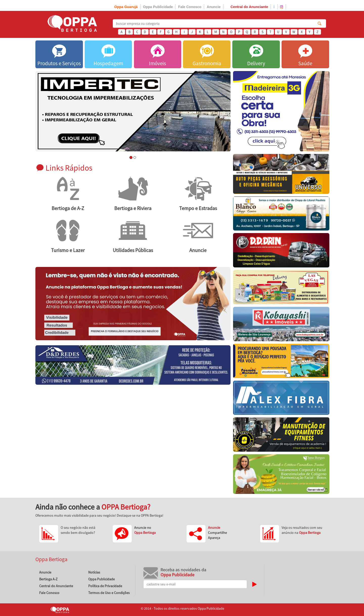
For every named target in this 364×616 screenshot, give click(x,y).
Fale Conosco (190, 7)
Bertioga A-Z (48, 579)
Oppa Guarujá (126, 7)
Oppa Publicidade (158, 7)
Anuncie (214, 7)
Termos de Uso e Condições (109, 593)
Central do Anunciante (249, 7)
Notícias (94, 572)
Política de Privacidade (105, 586)
